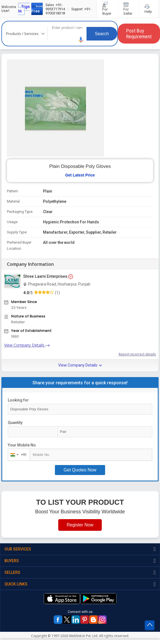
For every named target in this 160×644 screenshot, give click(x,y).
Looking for (18, 400)
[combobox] (18, 455)
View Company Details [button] (80, 365)
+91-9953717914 (55, 7)
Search (102, 34)
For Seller (128, 9)
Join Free (37, 9)
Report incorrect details (137, 354)
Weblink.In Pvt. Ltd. (84, 636)
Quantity (15, 423)
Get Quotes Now (80, 470)
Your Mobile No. (22, 445)
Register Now (80, 525)
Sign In (24, 9)
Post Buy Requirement (139, 34)
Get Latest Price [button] (80, 175)
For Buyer (107, 9)
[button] (81, 40)
